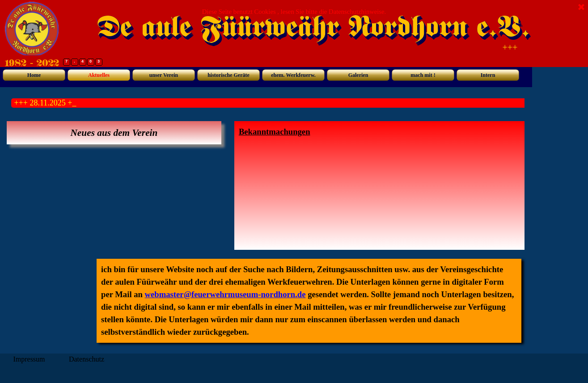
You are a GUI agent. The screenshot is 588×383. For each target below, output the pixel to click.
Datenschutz (87, 359)
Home (34, 75)
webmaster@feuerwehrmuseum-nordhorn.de (225, 294)
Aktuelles (99, 75)
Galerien (358, 75)
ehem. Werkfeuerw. (293, 75)
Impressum (29, 359)
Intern (488, 75)
